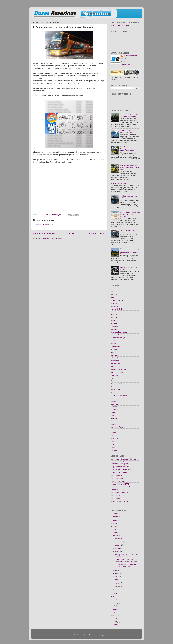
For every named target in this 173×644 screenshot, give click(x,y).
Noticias (113, 387)
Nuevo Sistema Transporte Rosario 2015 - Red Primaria (130, 214)
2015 (115, 603)
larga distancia (116, 366)
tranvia (113, 430)
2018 (115, 593)
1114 (112, 292)
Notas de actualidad (118, 384)
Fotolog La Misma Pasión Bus (121, 487)
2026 (115, 514)
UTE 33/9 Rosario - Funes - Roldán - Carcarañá (130, 115)
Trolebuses (114, 439)
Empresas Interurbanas (119, 332)
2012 (115, 612)
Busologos (114, 303)
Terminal (114, 418)
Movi (112, 378)
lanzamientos (115, 364)
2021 (115, 530)
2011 (115, 615)
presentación (115, 392)
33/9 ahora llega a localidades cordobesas (129, 132)
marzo (117, 583)
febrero (118, 586)
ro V (112, 398)
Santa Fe (114, 407)
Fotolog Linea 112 (117, 490)
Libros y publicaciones (119, 369)
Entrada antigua (97, 234)
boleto (113, 297)
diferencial (114, 318)
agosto (118, 551)
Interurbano (115, 361)
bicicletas (114, 295)
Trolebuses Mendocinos (119, 501)
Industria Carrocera (117, 358)
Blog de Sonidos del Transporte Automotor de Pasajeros (122, 463)
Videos (113, 447)
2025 (115, 517)
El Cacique (114, 326)
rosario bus (115, 404)
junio (117, 573)
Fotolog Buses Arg (117, 478)
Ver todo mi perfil (127, 64)
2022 (115, 526)
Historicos (114, 355)
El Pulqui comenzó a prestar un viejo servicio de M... (126, 565)
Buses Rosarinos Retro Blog (121, 470)
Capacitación (115, 306)
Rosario (113, 401)
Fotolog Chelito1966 (118, 481)
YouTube (114, 450)
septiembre (119, 548)
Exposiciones (115, 346)
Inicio (72, 234)
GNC (112, 352)
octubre (118, 545)
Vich (112, 444)
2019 (115, 536)
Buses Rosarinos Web (119, 472)
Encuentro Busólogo (118, 338)
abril (117, 580)
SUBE (113, 413)
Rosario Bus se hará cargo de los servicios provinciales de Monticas (130, 251)
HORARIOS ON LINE (118, 183)
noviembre (119, 542)
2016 (115, 600)
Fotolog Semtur (116, 498)
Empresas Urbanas (117, 335)
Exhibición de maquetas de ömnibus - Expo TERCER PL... (127, 560)
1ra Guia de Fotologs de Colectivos (123, 459)
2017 (115, 596)
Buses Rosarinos (130, 56)
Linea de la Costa (117, 372)
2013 (115, 609)
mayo (117, 577)
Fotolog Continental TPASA (120, 484)
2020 (115, 533)
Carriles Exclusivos (117, 309)
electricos (114, 329)
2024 (115, 520)
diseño (113, 320)
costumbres (115, 312)
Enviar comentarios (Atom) (53, 239)
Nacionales (115, 381)
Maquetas (114, 375)
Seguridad (114, 410)
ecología (114, 323)
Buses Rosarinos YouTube (120, 25)
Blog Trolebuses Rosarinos (120, 467)
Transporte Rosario (117, 427)
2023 (115, 523)
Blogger (102, 635)
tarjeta (113, 415)
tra (111, 421)
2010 (115, 619)
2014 (115, 606)
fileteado (114, 349)
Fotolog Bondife (116, 475)
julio (117, 570)
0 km (112, 289)
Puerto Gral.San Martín (119, 395)
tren (112, 436)
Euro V (113, 341)
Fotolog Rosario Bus (118, 495)
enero (117, 589)
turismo (113, 441)
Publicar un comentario (44, 224)
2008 (115, 625)
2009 (115, 622)
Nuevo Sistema (116, 390)
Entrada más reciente (44, 234)
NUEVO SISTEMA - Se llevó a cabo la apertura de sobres (130, 167)
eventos (113, 344)
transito (113, 424)
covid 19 (114, 315)
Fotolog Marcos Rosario (119, 493)
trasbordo (114, 433)
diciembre (119, 539)
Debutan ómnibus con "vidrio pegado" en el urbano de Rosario (128, 149)
